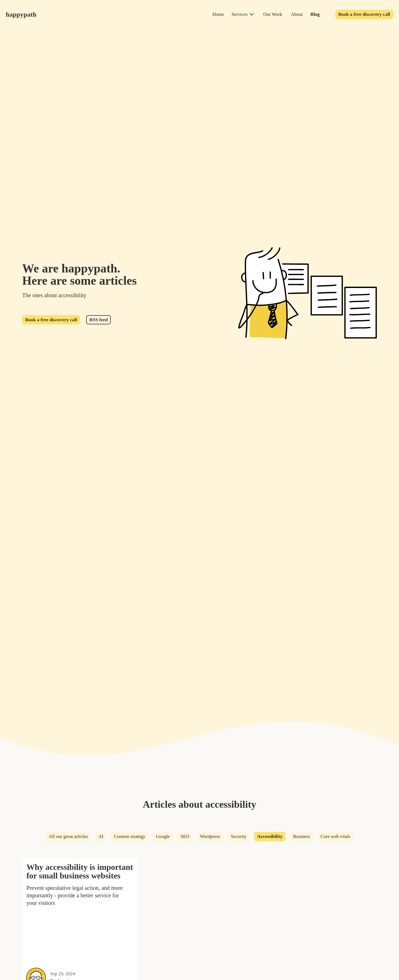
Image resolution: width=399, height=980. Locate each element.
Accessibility (270, 836)
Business (302, 836)
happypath (21, 14)
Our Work (273, 14)
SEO (185, 836)
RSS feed (99, 320)
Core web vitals (335, 836)
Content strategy (130, 836)
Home (218, 14)
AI (101, 836)
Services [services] (240, 14)
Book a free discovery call (364, 14)
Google (163, 836)
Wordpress (210, 836)
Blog (315, 14)
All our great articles (68, 836)
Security (239, 836)
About (297, 14)
